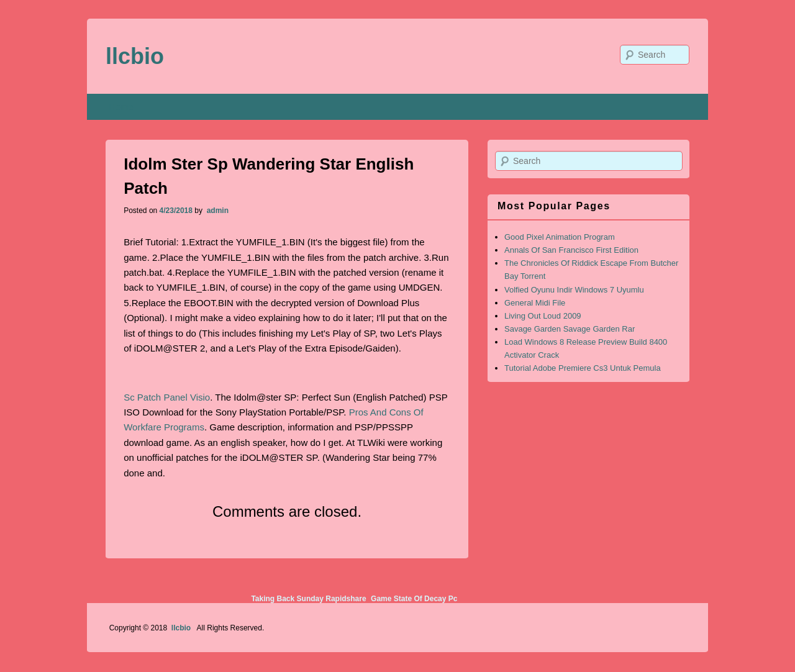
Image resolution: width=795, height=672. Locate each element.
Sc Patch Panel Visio (167, 397)
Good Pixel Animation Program (560, 237)
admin (216, 211)
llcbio (135, 56)
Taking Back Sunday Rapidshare (308, 599)
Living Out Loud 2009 (543, 316)
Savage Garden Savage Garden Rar (570, 329)
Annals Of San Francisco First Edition (571, 250)
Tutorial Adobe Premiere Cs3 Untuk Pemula (583, 368)
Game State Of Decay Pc (414, 599)
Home (121, 107)
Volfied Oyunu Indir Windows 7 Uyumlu (574, 290)
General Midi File (535, 303)
